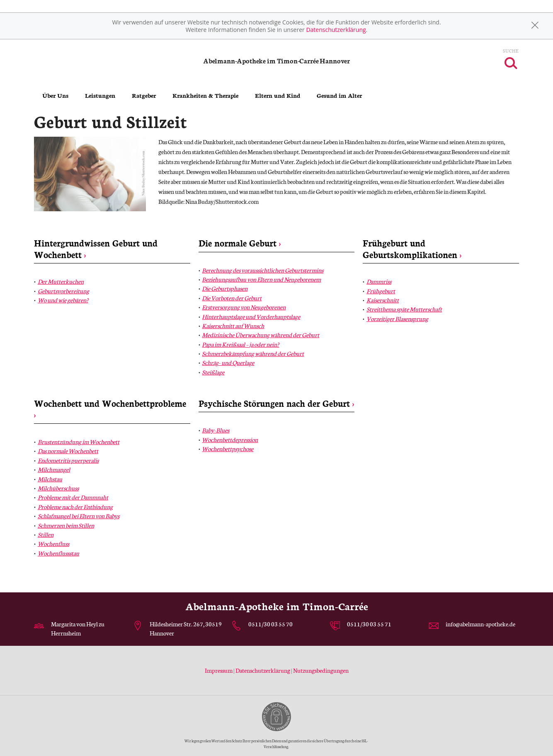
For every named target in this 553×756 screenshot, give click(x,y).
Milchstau (50, 479)
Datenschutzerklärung (336, 30)
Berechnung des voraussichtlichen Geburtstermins (263, 270)
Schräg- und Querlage (228, 362)
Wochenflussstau (58, 553)
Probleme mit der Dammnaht (73, 497)
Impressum (219, 670)
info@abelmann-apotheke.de (480, 624)
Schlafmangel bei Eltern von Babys (79, 516)
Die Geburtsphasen (225, 288)
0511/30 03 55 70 (270, 624)
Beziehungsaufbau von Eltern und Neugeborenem (261, 279)
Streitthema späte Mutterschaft (404, 309)
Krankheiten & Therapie (205, 95)
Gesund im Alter (339, 95)
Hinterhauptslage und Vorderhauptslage (251, 316)
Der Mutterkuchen (61, 281)
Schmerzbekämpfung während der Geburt (253, 353)
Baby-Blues (216, 430)
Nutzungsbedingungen (321, 670)
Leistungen (100, 95)
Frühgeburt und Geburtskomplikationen (412, 248)
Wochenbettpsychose (228, 449)
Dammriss (379, 281)
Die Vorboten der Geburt (232, 298)
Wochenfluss (53, 543)
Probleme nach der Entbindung (75, 507)
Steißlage (213, 372)
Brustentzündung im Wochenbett (79, 442)
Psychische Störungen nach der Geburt (276, 403)
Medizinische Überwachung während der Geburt (261, 335)
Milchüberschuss (58, 488)
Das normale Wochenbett (68, 451)
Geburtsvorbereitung (63, 291)
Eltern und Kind (278, 95)
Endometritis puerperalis (68, 460)
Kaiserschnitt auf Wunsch (233, 326)
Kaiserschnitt (383, 300)
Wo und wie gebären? (63, 300)
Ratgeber (144, 95)
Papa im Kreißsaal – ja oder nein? (240, 344)
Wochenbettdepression (230, 440)
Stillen (46, 534)
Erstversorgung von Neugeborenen (244, 307)
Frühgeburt (381, 291)
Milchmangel (54, 469)
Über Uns (55, 95)
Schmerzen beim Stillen (66, 525)
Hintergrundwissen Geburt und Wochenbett (96, 248)
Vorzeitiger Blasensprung (397, 319)
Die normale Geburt (240, 243)
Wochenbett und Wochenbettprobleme (110, 409)
